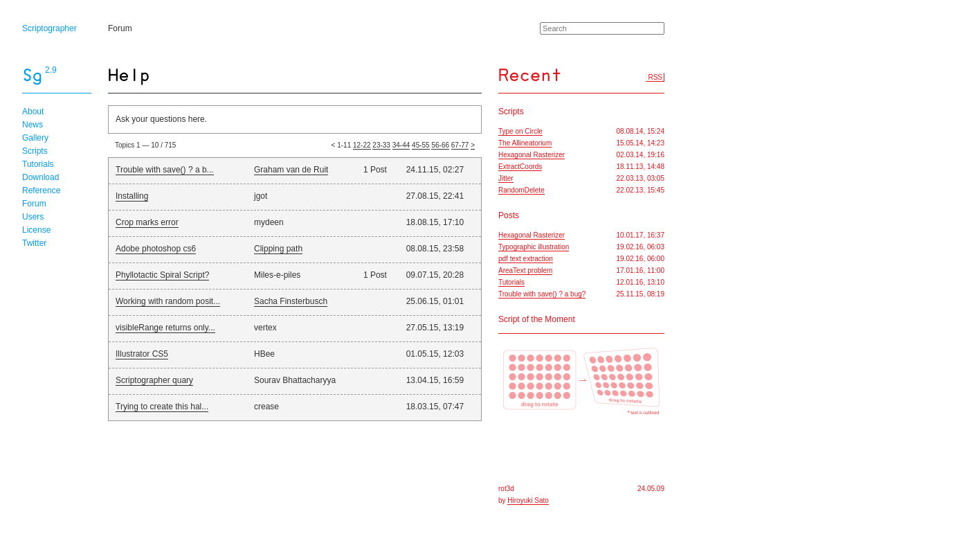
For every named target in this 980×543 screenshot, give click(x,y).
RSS (655, 77)
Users (33, 217)
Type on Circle (520, 131)
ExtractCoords (520, 167)
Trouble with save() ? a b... (165, 170)
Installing (132, 196)
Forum (120, 28)
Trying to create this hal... (162, 407)
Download (40, 177)
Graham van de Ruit (291, 170)
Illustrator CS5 (142, 354)
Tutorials (38, 164)
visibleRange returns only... (165, 328)
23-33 (381, 145)
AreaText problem (525, 270)
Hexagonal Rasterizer (532, 155)
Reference (41, 190)
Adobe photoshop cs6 (156, 249)
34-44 (401, 145)
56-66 (440, 145)
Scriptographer (49, 28)
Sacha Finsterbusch (291, 301)
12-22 (362, 145)
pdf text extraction (526, 259)
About (33, 112)
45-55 (421, 145)
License (36, 230)
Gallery (35, 138)
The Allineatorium (525, 143)
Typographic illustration (534, 247)
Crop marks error (147, 222)
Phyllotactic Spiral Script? (162, 275)
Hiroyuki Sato (528, 500)
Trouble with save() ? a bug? (542, 294)
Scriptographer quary (154, 380)
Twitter (34, 243)
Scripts (35, 151)
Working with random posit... (168, 301)
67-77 (460, 145)
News (33, 125)
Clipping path (278, 249)
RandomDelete (521, 190)
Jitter (506, 178)
